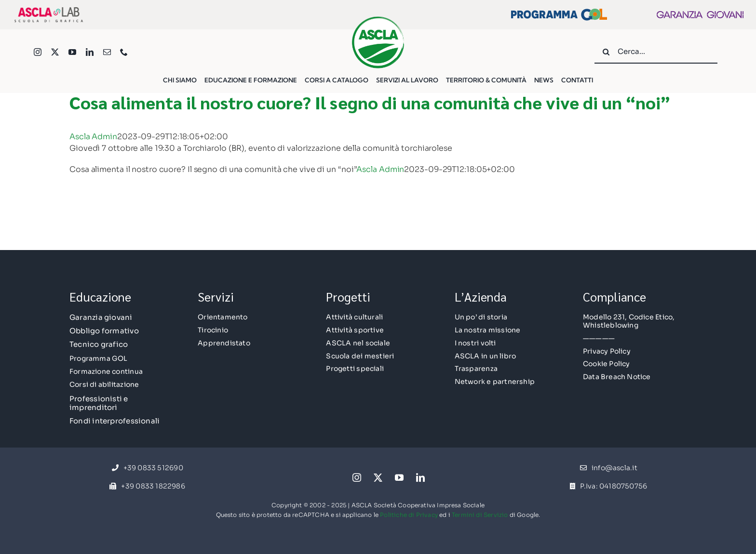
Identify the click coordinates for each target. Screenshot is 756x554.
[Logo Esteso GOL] (559, 12)
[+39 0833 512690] (148, 468)
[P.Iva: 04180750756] (608, 487)
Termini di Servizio (480, 515)
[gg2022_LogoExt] (700, 15)
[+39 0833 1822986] (147, 487)
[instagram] (38, 52)
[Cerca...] (656, 52)
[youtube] (72, 52)
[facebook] (336, 475)
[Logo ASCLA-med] (378, 20)
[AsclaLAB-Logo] (49, 9)
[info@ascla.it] (609, 468)
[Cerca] (606, 52)
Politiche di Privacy (409, 515)
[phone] (124, 52)
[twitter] (55, 52)
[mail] (107, 52)
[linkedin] (90, 52)
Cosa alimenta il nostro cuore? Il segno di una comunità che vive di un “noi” (370, 102)
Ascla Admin (93, 137)
